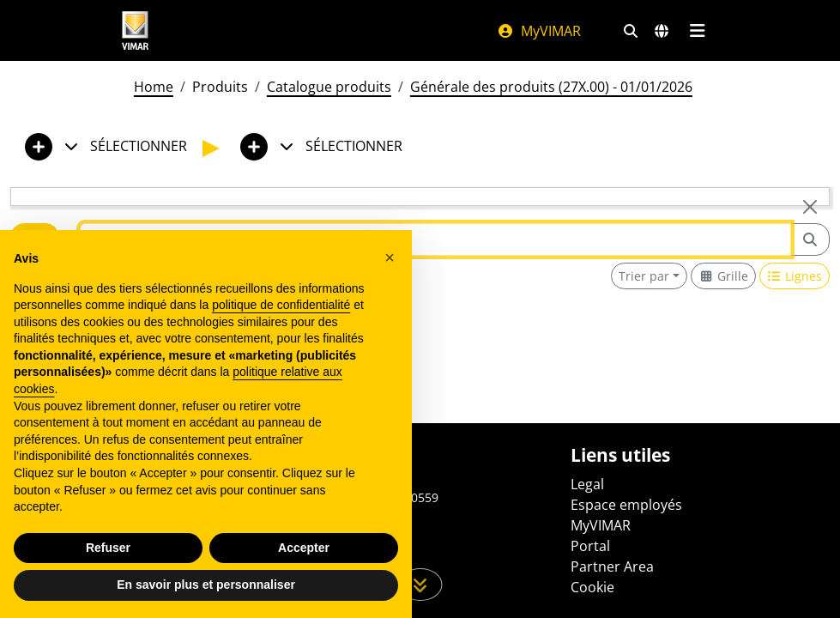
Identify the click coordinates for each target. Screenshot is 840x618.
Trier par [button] (644, 276)
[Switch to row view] (795, 276)
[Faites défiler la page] (420, 585)
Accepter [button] (304, 548)
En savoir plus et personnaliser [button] (206, 585)
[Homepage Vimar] (136, 30)
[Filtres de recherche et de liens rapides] (631, 31)
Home (154, 87)
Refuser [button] (108, 548)
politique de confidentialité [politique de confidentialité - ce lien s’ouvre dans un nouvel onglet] (281, 305)
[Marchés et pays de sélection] (662, 31)
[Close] (810, 207)
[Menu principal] (698, 31)
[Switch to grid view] (723, 276)
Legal (587, 484)
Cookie (592, 587)
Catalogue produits (329, 87)
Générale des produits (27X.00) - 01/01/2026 (551, 87)
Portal (590, 546)
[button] (390, 257)
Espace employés (626, 505)
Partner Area (612, 566)
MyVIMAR (539, 31)
